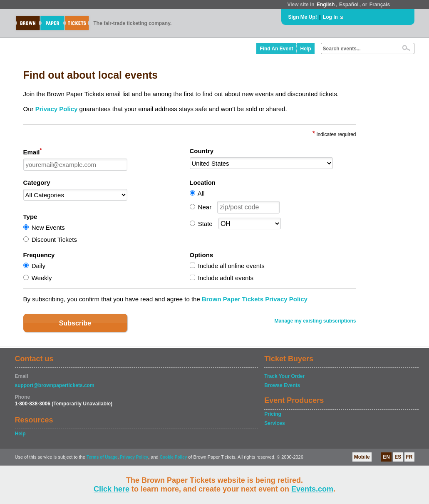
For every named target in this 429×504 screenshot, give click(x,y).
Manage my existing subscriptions (315, 321)
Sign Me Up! (303, 17)
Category (37, 182)
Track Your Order (284, 376)
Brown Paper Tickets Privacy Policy (255, 299)
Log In (330, 17)
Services (274, 423)
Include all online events (231, 266)
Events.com (312, 489)
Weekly (42, 278)
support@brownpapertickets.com (55, 385)
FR (409, 457)
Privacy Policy (57, 109)
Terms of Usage (102, 457)
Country (202, 151)
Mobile (362, 457)
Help (305, 49)
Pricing (273, 414)
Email (33, 151)
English (326, 5)
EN (386, 457)
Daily (38, 266)
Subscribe (75, 323)
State (205, 224)
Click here (112, 489)
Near (205, 207)
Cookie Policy (174, 457)
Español (349, 5)
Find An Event (276, 49)
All (201, 193)
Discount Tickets (54, 240)
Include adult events (226, 278)
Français (380, 5)
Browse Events (282, 385)
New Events (48, 227)
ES (398, 457)
